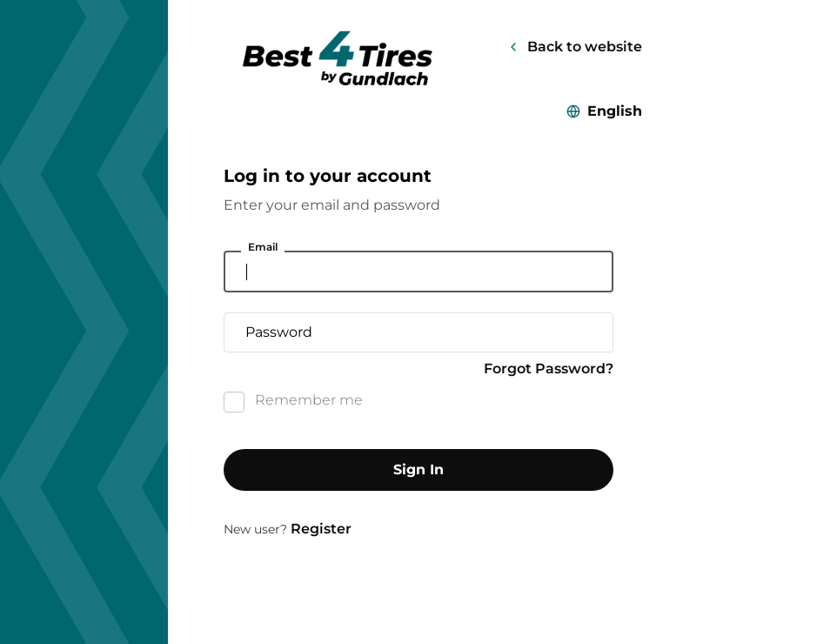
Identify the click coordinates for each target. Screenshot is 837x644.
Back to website (585, 47)
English (615, 111)
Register (321, 529)
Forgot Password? (549, 369)
